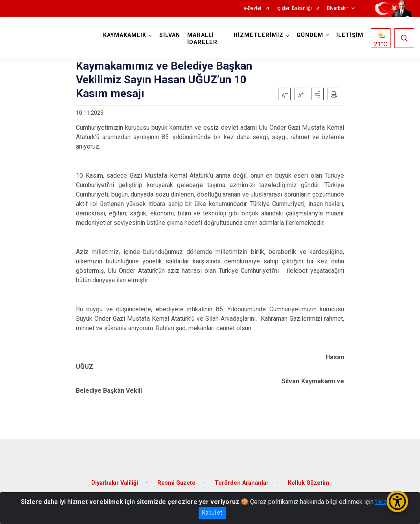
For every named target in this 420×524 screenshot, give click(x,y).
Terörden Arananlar (242, 483)
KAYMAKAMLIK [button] (125, 35)
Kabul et (212, 513)
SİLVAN (170, 35)
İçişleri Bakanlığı (294, 8)
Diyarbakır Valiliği (115, 483)
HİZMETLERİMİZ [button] (259, 35)
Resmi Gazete (176, 483)
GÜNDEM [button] (310, 35)
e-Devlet (253, 8)
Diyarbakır (337, 8)
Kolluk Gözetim (309, 483)
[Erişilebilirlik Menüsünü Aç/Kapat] (397, 501)
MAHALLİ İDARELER (202, 39)
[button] (317, 94)
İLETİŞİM (350, 35)
